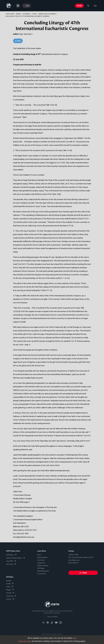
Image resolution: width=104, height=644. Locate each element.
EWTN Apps (41, 568)
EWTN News (12, 555)
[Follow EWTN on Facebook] (48, 623)
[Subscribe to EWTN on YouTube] (56, 623)
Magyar (10, 590)
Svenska (10, 593)
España (10, 584)
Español (9, 581)
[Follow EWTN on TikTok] (52, 623)
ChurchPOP (11, 561)
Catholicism (10, 14)
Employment (41, 563)
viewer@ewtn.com (74, 560)
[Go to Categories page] (18, 6)
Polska (10, 587)
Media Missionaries (43, 571)
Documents (26, 14)
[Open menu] (95, 6)
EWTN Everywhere (43, 566)
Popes (34, 14)
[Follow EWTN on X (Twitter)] (43, 623)
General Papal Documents (47, 14)
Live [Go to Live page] (27, 6)
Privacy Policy (41, 574)
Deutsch (10, 599)
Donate (79, 6)
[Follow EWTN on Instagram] (61, 623)
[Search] (88, 6)
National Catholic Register (16, 558)
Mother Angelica (42, 557)
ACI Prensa (11, 564)
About (39, 555)
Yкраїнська (11, 596)
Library (18, 14)
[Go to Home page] (9, 6)
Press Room (41, 560)
